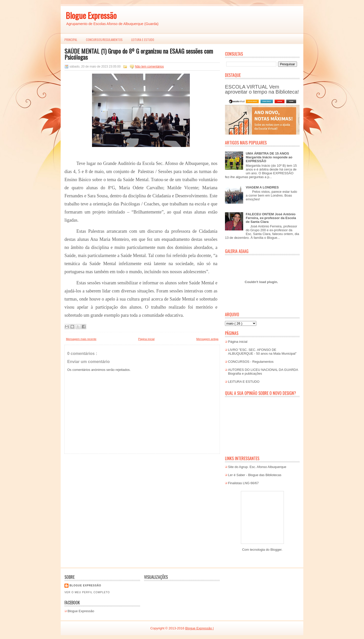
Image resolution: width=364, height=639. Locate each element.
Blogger (276, 550)
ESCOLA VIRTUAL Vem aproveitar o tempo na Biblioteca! (262, 89)
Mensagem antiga (207, 339)
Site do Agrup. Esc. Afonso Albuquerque (257, 467)
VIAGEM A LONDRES (262, 187)
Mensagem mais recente (81, 339)
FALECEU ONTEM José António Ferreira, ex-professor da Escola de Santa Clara (271, 218)
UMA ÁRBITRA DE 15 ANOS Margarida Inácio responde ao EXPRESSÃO (269, 157)
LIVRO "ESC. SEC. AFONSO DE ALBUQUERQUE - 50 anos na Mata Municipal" (262, 352)
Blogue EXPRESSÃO (85, 585)
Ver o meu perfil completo (87, 592)
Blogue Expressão (91, 15)
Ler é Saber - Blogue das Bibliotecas (255, 475)
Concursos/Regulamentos (104, 40)
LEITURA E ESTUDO (143, 40)
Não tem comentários (149, 67)
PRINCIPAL (71, 40)
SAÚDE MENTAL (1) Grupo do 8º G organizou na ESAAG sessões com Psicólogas (139, 54)
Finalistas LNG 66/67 (243, 483)
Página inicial (146, 339)
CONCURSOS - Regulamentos (251, 362)
